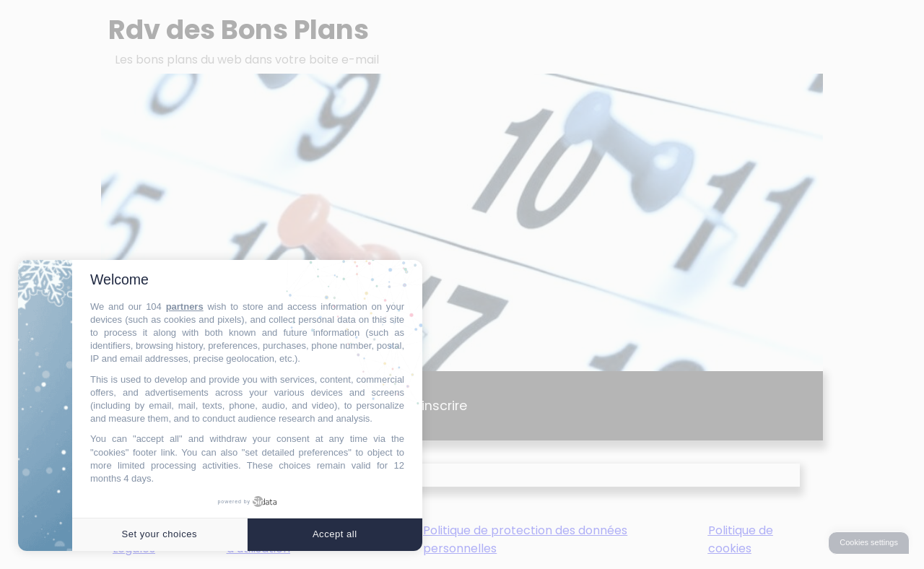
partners (185, 307)
